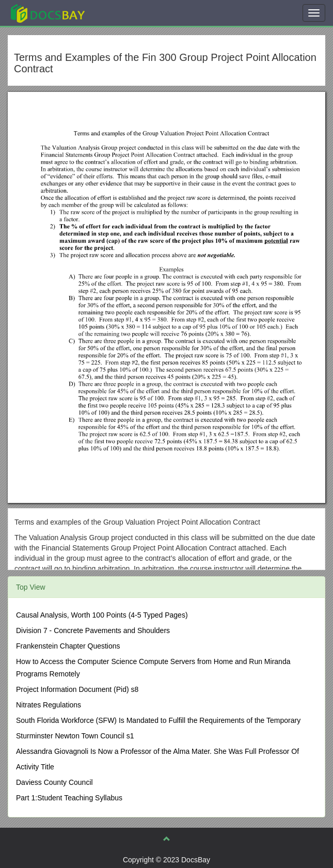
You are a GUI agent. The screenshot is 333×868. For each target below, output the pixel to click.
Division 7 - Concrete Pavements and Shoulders (93, 630)
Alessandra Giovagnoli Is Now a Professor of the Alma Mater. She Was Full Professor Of (157, 751)
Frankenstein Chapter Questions (68, 646)
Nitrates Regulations (49, 705)
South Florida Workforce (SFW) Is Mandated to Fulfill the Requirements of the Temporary (158, 720)
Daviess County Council (54, 782)
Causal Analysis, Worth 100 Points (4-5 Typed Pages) (102, 615)
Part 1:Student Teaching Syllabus (69, 798)
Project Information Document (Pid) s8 (77, 689)
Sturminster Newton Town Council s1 (75, 736)
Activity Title (35, 767)
